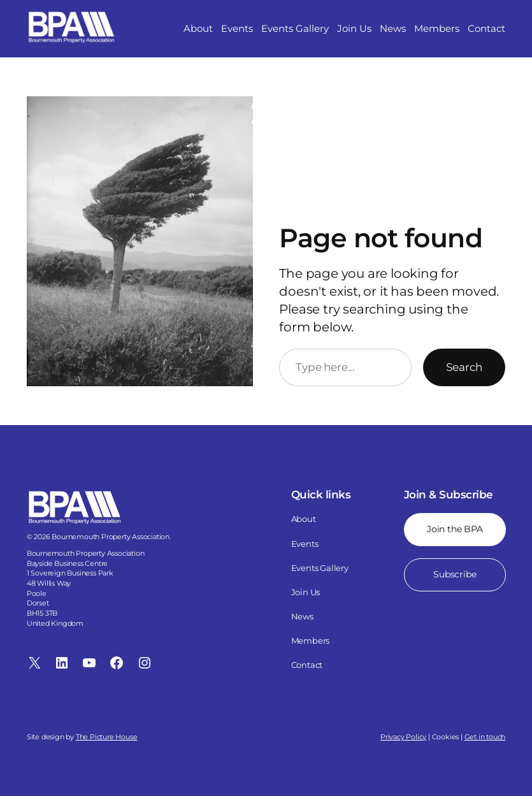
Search (464, 367)
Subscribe (455, 574)
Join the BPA (455, 529)
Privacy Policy (403, 737)
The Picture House (107, 737)
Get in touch (485, 737)
